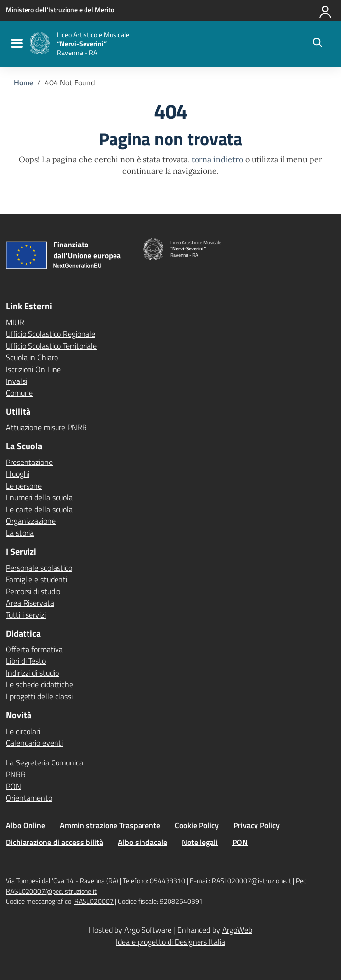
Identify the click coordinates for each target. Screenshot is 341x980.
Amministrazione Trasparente (110, 825)
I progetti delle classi (39, 696)
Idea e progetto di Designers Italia (170, 942)
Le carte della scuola (39, 509)
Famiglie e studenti (37, 579)
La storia (20, 533)
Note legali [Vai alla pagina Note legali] (200, 842)
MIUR (15, 322)
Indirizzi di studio (32, 673)
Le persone (24, 486)
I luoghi (18, 474)
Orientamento (29, 798)
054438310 (168, 881)
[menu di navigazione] (15, 44)
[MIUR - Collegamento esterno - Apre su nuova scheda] (60, 10)
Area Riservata (30, 603)
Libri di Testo (26, 661)
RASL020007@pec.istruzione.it (51, 891)
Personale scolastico (39, 568)
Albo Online (26, 825)
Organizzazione (31, 521)
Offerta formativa (34, 649)
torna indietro (217, 159)
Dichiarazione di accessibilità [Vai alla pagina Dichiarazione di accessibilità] (55, 842)
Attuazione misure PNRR (46, 427)
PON (14, 786)
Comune (19, 393)
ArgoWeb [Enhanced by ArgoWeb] (237, 930)
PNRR (16, 774)
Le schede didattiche (40, 684)
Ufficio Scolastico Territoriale (51, 346)
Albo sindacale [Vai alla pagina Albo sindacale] (142, 842)
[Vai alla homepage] (40, 43)
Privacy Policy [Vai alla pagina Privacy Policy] (256, 825)
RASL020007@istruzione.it (252, 881)
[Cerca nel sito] (318, 44)
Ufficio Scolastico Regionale (51, 334)
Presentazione (29, 462)
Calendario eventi (34, 743)
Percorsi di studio (33, 591)
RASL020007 (94, 901)
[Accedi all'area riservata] (326, 10)
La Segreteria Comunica (44, 762)
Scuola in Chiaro (32, 357)
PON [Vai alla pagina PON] (240, 842)
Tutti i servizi (26, 615)
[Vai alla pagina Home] (24, 82)
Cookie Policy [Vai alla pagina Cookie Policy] (197, 825)
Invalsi (16, 381)
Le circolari (23, 731)
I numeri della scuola (39, 497)
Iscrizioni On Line (33, 369)
